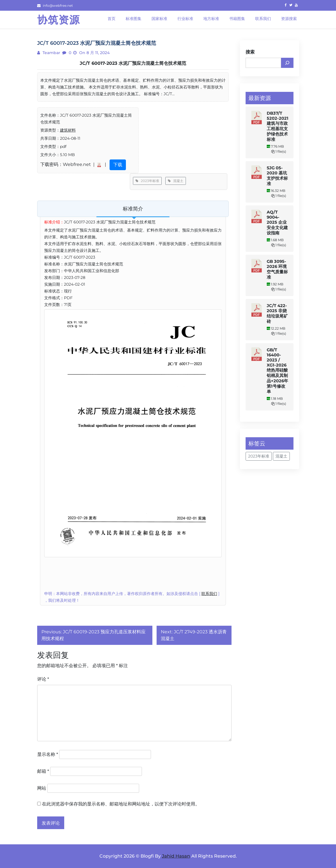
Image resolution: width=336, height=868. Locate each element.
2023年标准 (147, 181)
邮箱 (43, 771)
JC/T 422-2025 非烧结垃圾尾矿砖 (277, 314)
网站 (42, 788)
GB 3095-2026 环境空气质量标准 (277, 269)
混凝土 (176, 181)
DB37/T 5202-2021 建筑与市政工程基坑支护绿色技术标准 (278, 126)
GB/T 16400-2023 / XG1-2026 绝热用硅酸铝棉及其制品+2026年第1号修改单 (277, 371)
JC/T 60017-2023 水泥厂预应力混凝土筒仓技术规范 (133, 63)
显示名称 (48, 754)
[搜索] (287, 63)
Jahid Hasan (176, 856)
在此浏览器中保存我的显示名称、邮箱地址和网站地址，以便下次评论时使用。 (121, 804)
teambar (51, 53)
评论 (43, 679)
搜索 (250, 52)
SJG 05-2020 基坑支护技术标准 (277, 176)
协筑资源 (59, 20)
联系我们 (209, 594)
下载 (118, 165)
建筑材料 (68, 130)
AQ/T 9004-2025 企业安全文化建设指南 (277, 223)
